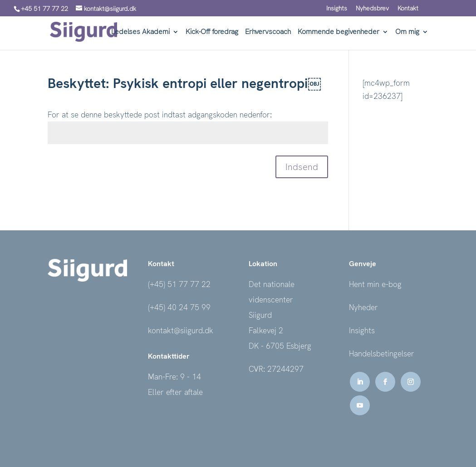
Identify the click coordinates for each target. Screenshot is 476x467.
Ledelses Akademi (140, 32)
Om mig (407, 32)
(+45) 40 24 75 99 (179, 307)
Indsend (302, 167)
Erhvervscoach (268, 32)
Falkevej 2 (266, 331)
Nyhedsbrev (372, 9)
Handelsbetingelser (382, 354)
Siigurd (260, 315)
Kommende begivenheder (339, 32)
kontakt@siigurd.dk (181, 331)
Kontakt (408, 9)
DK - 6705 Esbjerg (280, 346)
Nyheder (363, 307)
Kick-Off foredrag (212, 32)
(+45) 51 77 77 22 (179, 284)
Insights (337, 9)
